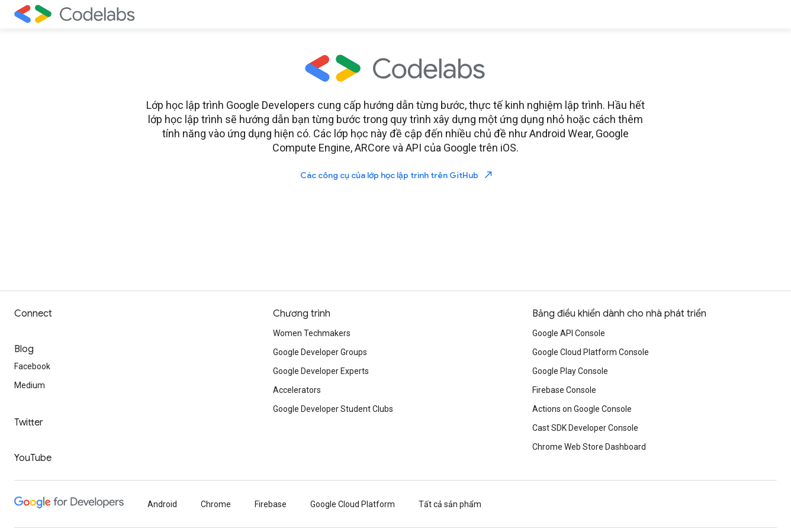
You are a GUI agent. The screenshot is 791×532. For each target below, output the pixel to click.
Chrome (216, 504)
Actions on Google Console (582, 409)
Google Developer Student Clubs (333, 409)
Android (162, 504)
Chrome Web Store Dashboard (589, 447)
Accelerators (297, 390)
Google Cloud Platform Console (591, 352)
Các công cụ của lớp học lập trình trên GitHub (397, 175)
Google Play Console (570, 371)
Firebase (271, 504)
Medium (30, 385)
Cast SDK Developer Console (585, 428)
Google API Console (569, 333)
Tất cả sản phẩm (450, 504)
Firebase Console (564, 390)
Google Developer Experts (321, 371)
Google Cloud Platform (353, 504)
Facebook (32, 366)
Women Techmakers (312, 333)
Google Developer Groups (320, 352)
